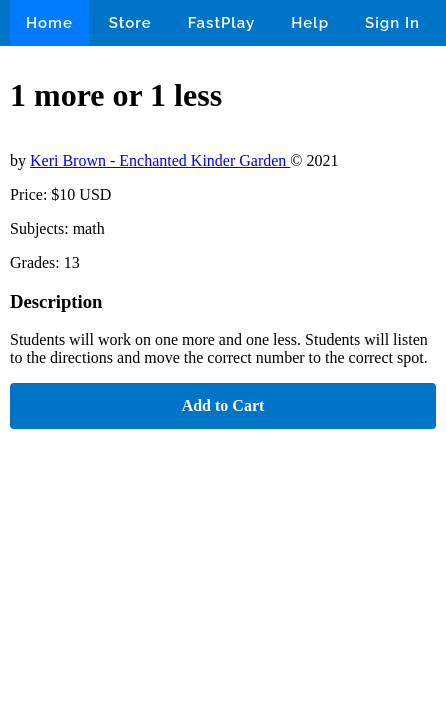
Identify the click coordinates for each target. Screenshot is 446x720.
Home (49, 23)
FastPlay (222, 23)
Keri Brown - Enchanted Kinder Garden (160, 160)
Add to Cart (223, 405)
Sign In (392, 23)
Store (130, 23)
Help (310, 23)
